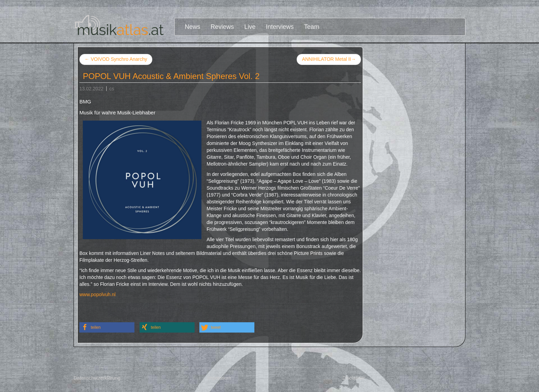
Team (312, 27)
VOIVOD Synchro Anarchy (116, 59)
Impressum (219, 378)
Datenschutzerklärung (97, 378)
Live (250, 27)
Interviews (280, 27)
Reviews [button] (222, 27)
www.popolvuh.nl (97, 294)
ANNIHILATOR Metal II (329, 59)
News (193, 27)
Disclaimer (354, 378)
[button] (107, 327)
